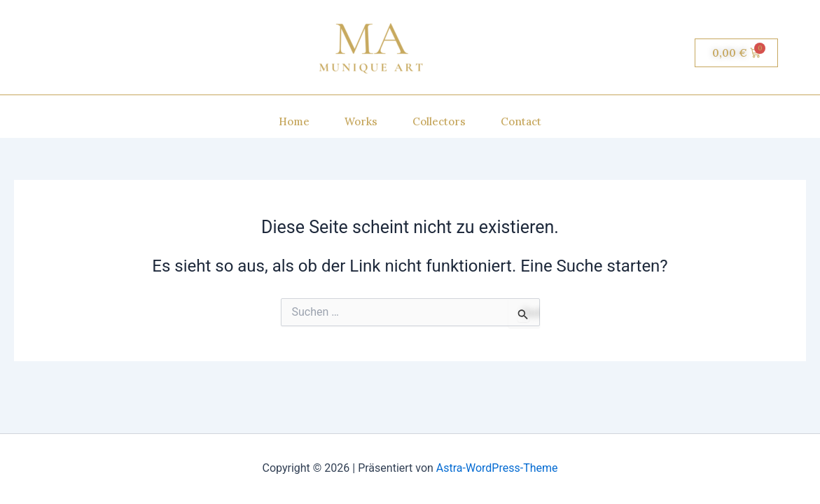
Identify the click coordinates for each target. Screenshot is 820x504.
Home (294, 121)
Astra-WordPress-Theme (497, 468)
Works (361, 121)
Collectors (439, 121)
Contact (521, 121)
